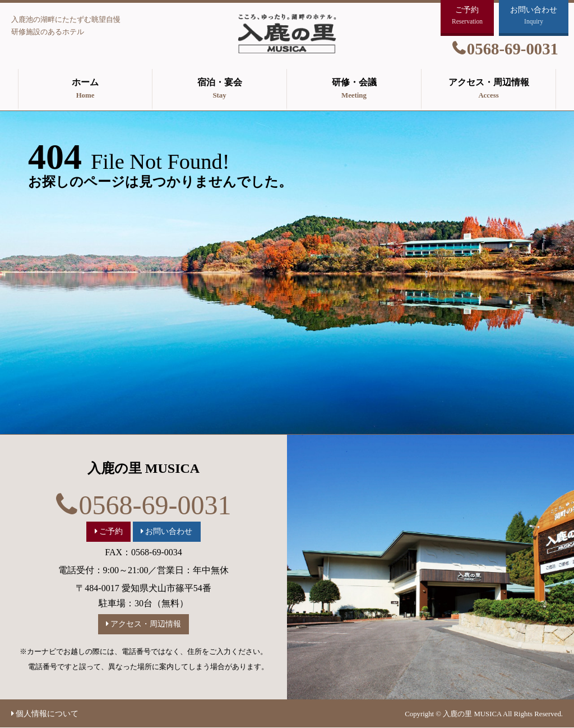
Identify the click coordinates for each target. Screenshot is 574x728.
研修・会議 (354, 90)
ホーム (85, 90)
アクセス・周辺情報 (489, 90)
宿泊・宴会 (219, 90)
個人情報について (47, 713)
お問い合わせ (169, 531)
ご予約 (111, 531)
